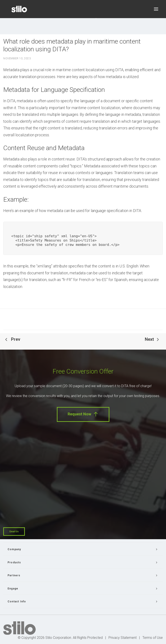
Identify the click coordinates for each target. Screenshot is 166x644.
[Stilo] (19, 9)
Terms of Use (153, 638)
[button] (156, 9)
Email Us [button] (14, 532)
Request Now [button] (83, 414)
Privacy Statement (123, 638)
